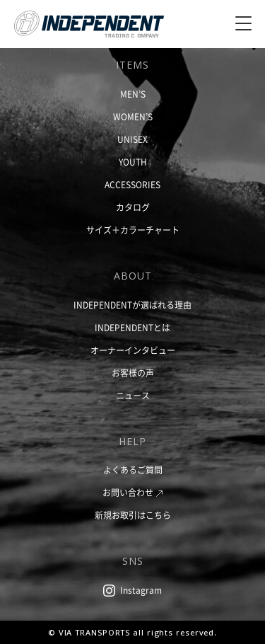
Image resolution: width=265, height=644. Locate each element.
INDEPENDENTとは (132, 328)
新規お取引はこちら (133, 515)
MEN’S (133, 94)
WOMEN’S (133, 117)
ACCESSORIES (132, 185)
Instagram (141, 590)
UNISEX (132, 139)
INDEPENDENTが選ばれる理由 (132, 305)
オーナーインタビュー (133, 350)
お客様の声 (133, 373)
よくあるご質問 (133, 470)
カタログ (133, 207)
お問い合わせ (128, 493)
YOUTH (133, 162)
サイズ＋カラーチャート (133, 230)
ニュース (133, 396)
